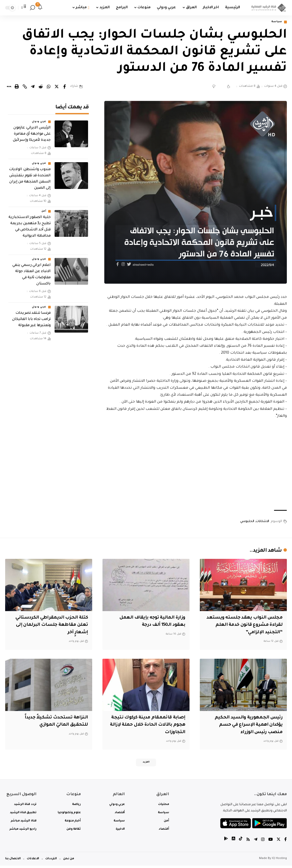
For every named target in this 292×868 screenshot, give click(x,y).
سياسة (276, 22)
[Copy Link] (25, 87)
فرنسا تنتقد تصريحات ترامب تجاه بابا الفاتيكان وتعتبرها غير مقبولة (31, 316)
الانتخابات (262, 522)
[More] (9, 87)
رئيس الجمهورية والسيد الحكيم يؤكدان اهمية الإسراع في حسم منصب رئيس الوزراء (247, 726)
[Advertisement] (196, 465)
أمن (44, 208)
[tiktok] (239, 842)
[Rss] (247, 842)
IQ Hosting (279, 861)
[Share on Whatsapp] (49, 87)
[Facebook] (286, 842)
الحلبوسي (247, 522)
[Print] (17, 87)
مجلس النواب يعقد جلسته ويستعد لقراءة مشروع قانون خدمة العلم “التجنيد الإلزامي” (249, 626)
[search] (32, 8)
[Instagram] (262, 842)
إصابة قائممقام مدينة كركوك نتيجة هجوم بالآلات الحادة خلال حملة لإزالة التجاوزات (150, 726)
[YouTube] (270, 842)
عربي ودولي (39, 118)
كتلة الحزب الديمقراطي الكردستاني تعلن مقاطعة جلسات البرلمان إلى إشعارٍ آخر (49, 626)
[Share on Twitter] (57, 87)
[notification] (40, 8)
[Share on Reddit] (41, 87)
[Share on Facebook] (65, 87)
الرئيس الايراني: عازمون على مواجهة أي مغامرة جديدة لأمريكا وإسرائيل (32, 131)
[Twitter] (278, 842)
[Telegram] (255, 842)
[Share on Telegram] (33, 87)
